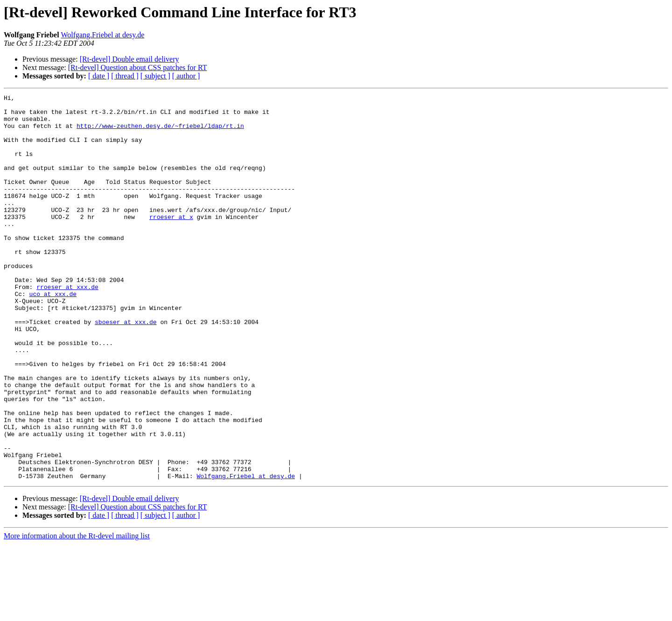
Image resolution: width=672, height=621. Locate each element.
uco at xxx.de (53, 334)
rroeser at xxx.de (67, 326)
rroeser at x (171, 242)
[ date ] (99, 76)
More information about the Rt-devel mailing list (77, 613)
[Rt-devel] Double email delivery (129, 59)
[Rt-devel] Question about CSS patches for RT (138, 67)
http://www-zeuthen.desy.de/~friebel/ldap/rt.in (160, 133)
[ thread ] (125, 76)
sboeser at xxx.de (126, 368)
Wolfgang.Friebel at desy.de (102, 35)
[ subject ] (155, 76)
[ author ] (186, 76)
